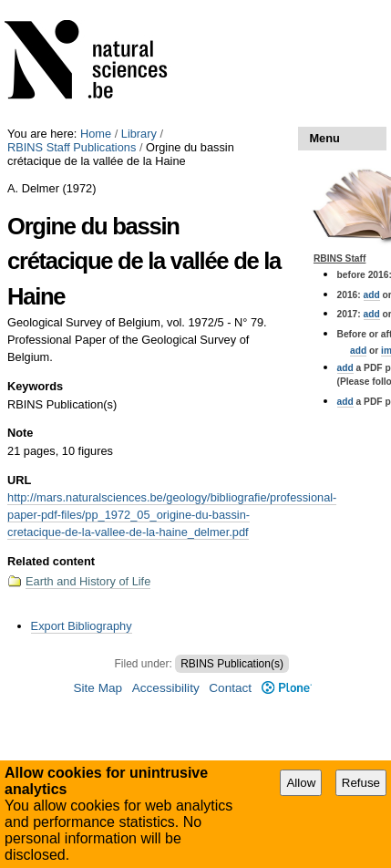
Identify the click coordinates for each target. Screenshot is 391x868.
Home (96, 134)
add (372, 295)
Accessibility (166, 688)
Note (20, 433)
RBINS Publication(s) (232, 664)
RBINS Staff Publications (72, 147)
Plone (287, 688)
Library (139, 134)
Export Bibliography (82, 626)
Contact (230, 688)
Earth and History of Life (88, 581)
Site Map (98, 688)
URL (19, 480)
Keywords (35, 386)
